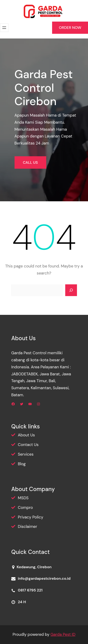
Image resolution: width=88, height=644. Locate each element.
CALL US (31, 162)
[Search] (71, 290)
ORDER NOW (70, 28)
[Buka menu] (4, 28)
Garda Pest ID (63, 634)
